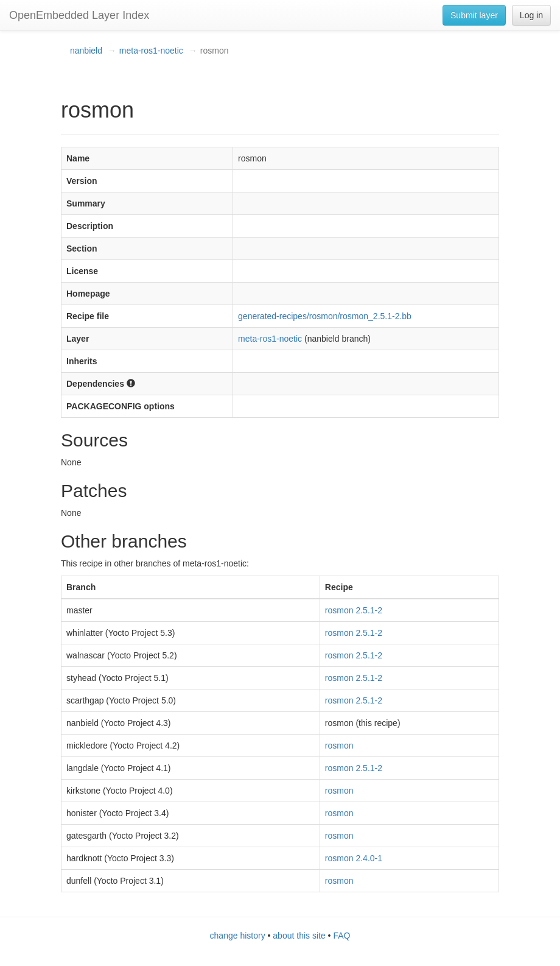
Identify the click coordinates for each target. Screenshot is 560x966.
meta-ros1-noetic (151, 51)
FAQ (341, 936)
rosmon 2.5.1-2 (354, 610)
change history (238, 936)
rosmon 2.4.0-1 (354, 858)
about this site (299, 936)
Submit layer (474, 15)
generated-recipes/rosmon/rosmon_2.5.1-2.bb (325, 316)
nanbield (86, 51)
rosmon (339, 746)
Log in (531, 15)
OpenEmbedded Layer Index (79, 15)
